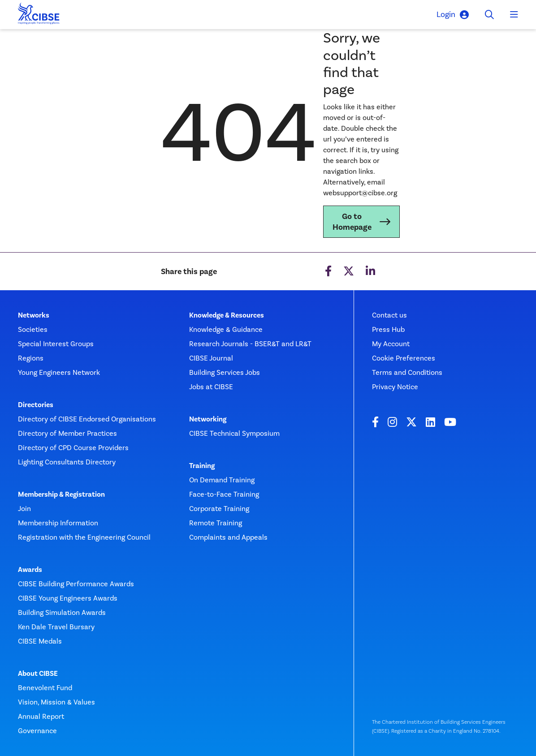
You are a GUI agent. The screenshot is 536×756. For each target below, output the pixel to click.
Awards (30, 570)
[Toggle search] (489, 15)
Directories (36, 405)
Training (202, 466)
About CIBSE (38, 674)
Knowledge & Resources (227, 315)
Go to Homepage (352, 222)
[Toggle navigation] (514, 15)
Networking (208, 419)
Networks (34, 315)
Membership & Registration (61, 494)
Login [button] (453, 15)
